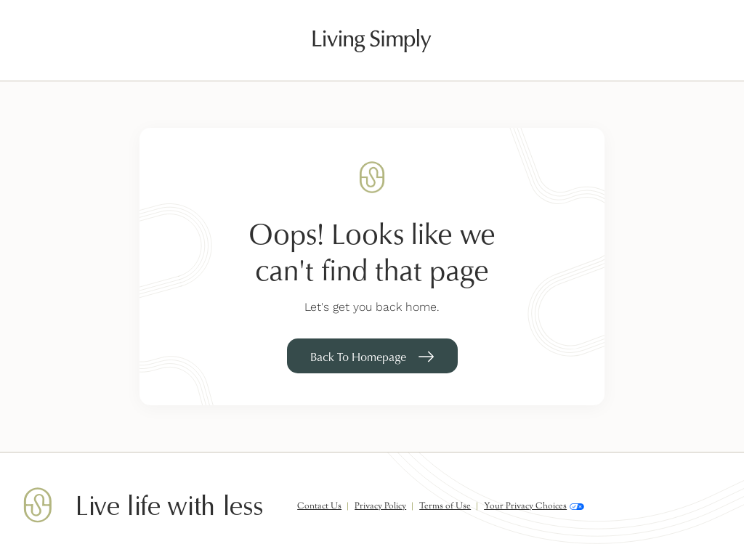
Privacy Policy (380, 506)
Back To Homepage (358, 357)
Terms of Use (445, 506)
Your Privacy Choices (534, 507)
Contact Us (319, 506)
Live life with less (169, 507)
